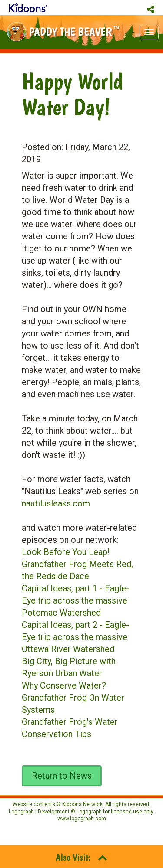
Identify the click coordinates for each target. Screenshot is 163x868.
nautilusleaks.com (56, 503)
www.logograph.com (82, 819)
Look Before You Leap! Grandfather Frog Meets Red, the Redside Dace (77, 564)
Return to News (62, 776)
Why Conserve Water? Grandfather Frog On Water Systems (73, 698)
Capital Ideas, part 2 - (63, 625)
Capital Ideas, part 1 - (63, 588)
